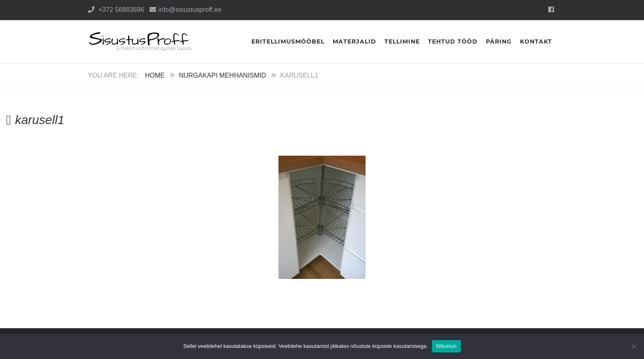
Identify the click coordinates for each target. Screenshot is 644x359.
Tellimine (402, 41)
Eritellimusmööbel (288, 41)
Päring (499, 41)
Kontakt (536, 41)
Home (155, 75)
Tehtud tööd (453, 41)
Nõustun (446, 346)
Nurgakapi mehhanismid (222, 75)
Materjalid (354, 41)
